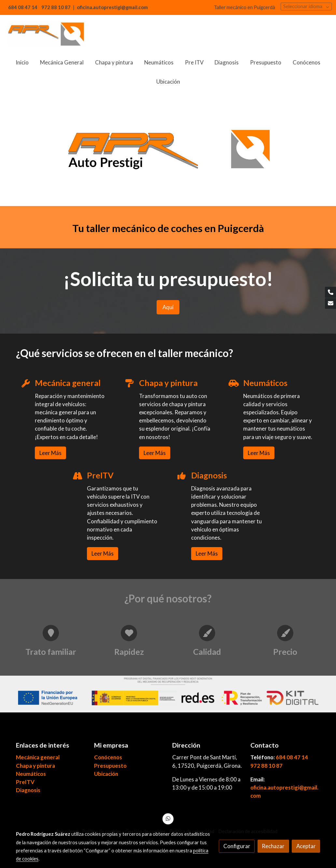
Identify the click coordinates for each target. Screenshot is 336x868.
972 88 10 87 (266, 766)
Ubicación (106, 774)
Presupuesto (110, 766)
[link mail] (330, 304)
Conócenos (108, 757)
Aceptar (306, 846)
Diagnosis (28, 790)
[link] (46, 34)
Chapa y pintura (35, 766)
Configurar (237, 846)
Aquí (168, 307)
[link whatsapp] (168, 818)
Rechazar (273, 846)
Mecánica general (38, 757)
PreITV (25, 782)
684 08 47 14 (292, 757)
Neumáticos (31, 774)
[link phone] (330, 292)
